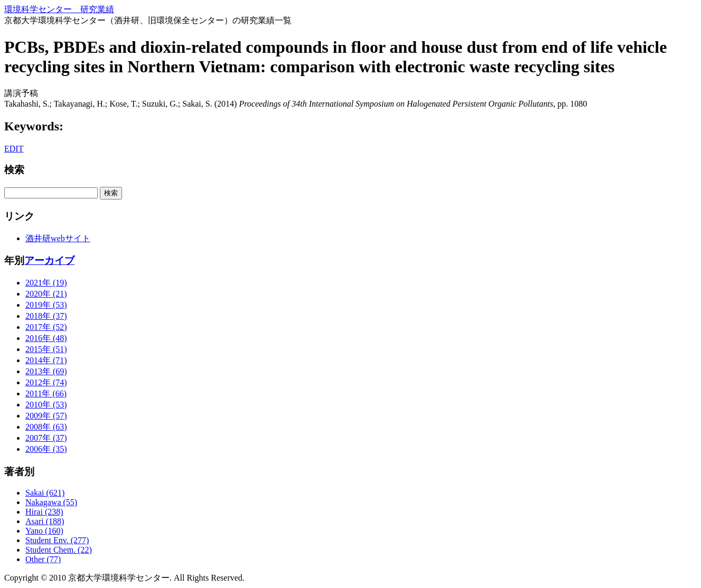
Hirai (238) (44, 512)
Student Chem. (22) (59, 550)
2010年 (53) (46, 405)
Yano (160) (44, 531)
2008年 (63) (46, 427)
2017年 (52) (46, 327)
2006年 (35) (46, 449)
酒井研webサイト (58, 238)
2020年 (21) (46, 294)
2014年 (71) (46, 360)
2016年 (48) (46, 338)
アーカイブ (49, 260)
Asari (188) (45, 521)
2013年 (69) (46, 371)
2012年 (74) (46, 382)
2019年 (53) (46, 305)
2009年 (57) (46, 416)
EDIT (14, 149)
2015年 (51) (46, 349)
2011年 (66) (46, 393)
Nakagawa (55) (51, 502)
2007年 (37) (46, 438)
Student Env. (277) (57, 540)
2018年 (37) (46, 316)
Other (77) (43, 559)
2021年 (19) (46, 283)
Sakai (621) (45, 493)
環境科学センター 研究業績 (59, 9)
